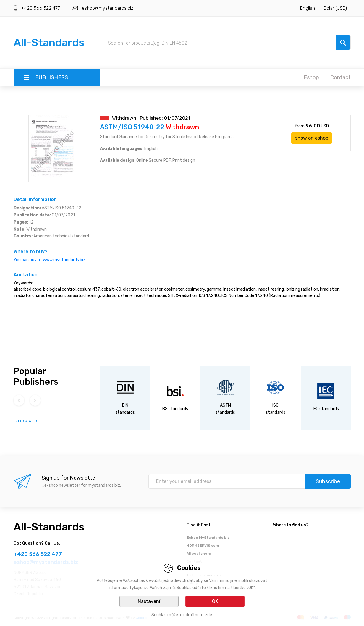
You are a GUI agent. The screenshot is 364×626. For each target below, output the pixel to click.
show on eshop (312, 138)
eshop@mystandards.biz (108, 8)
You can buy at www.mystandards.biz (50, 260)
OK (215, 601)
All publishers (199, 554)
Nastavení (149, 601)
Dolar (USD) (335, 8)
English (308, 8)
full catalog (26, 421)
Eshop (311, 77)
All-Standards (49, 42)
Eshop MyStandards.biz (208, 538)
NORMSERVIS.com (203, 546)
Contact (340, 77)
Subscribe (328, 481)
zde (208, 615)
